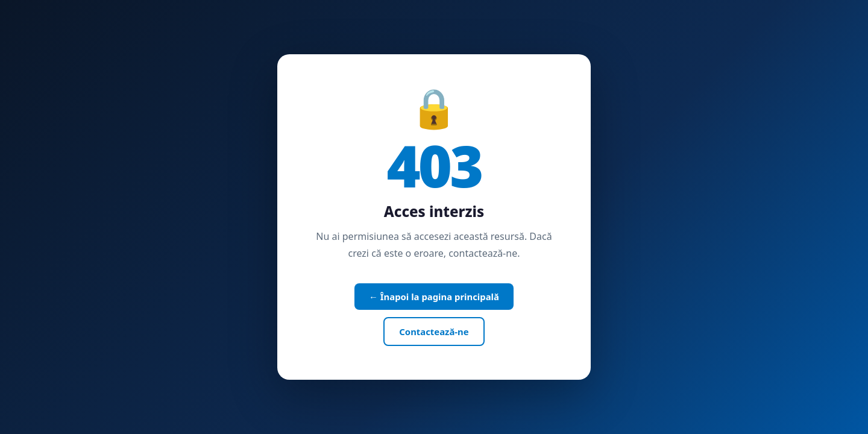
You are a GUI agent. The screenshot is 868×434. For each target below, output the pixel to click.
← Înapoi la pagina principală (434, 297)
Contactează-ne (434, 332)
